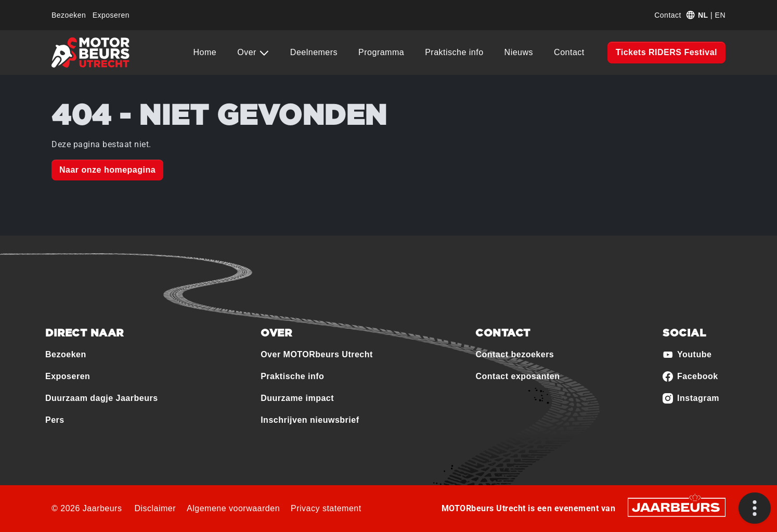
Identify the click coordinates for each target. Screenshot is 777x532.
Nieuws (519, 52)
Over (248, 52)
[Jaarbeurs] (677, 507)
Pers (55, 420)
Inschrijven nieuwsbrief (310, 420)
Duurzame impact (297, 398)
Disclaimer (155, 508)
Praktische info (454, 52)
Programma (381, 52)
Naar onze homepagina (107, 170)
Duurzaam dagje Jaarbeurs (102, 398)
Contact (668, 15)
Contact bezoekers (515, 354)
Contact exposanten (517, 376)
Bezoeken (69, 15)
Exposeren (111, 15)
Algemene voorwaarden (233, 508)
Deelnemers (314, 52)
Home (205, 52)
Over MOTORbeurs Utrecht (317, 354)
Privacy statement (326, 508)
